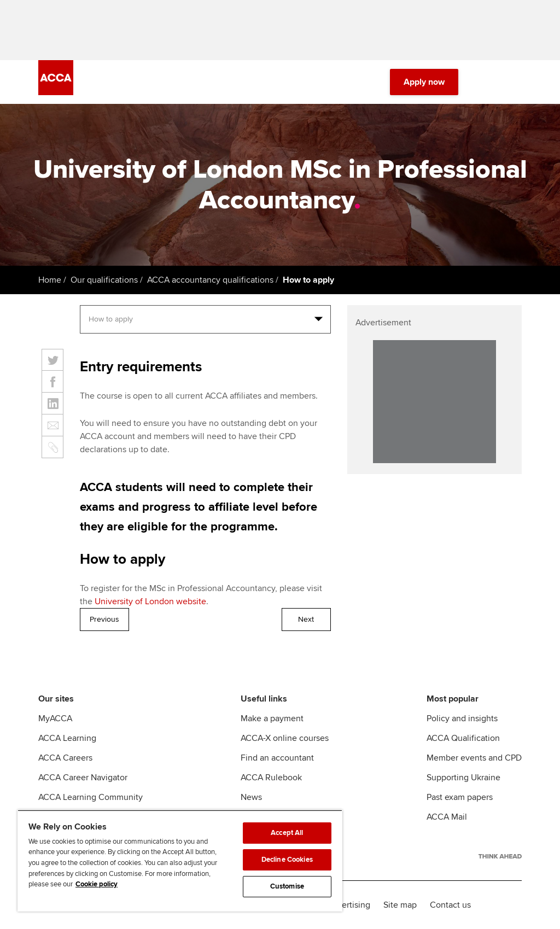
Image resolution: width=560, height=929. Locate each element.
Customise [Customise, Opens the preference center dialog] (287, 886)
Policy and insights (462, 718)
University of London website (150, 601)
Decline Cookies (287, 860)
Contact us (450, 905)
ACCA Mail (447, 817)
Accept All (287, 833)
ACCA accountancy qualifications (210, 280)
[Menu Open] (515, 82)
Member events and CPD (474, 758)
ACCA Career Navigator (83, 778)
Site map (400, 905)
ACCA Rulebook (271, 778)
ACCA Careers (65, 758)
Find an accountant (277, 758)
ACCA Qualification (463, 738)
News (251, 797)
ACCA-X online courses (285, 738)
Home (50, 280)
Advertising (349, 905)
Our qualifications (104, 280)
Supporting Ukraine (463, 778)
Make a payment (272, 718)
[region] (180, 861)
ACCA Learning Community (91, 797)
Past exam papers (460, 797)
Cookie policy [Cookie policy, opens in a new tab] (97, 884)
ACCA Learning (67, 738)
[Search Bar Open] (485, 82)
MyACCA (55, 718)
